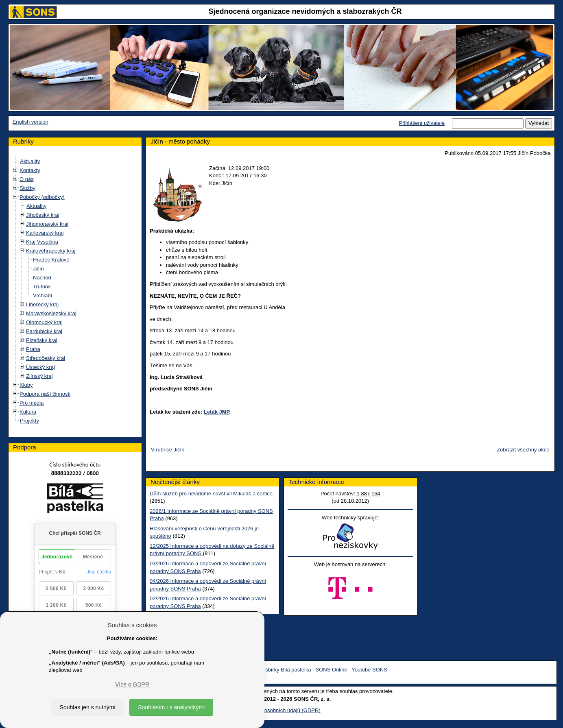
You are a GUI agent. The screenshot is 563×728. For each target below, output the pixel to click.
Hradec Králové (51, 260)
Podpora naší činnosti (45, 394)
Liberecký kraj (42, 304)
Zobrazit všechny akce (523, 450)
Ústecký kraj (40, 367)
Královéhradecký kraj (51, 251)
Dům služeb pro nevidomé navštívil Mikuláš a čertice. (212, 494)
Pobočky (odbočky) (42, 197)
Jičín (38, 269)
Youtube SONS (369, 670)
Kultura (28, 412)
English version (31, 122)
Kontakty (30, 170)
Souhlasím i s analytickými (171, 707)
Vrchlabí (43, 295)
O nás (27, 179)
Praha (33, 349)
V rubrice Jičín (168, 450)
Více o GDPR (132, 684)
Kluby (26, 385)
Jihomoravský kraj (47, 224)
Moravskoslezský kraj (51, 313)
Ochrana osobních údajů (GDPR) (281, 710)
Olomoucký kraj (44, 322)
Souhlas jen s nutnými (88, 707)
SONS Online (332, 670)
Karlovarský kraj (45, 233)
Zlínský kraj (39, 376)
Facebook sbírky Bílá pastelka (276, 670)
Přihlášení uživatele (422, 123)
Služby (27, 188)
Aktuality (30, 161)
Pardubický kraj (44, 331)
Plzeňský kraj (42, 340)
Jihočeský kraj (43, 215)
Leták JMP (217, 412)
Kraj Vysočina (42, 242)
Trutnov (42, 287)
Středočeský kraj (46, 358)
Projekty (29, 421)
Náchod (42, 278)
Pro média (32, 403)
